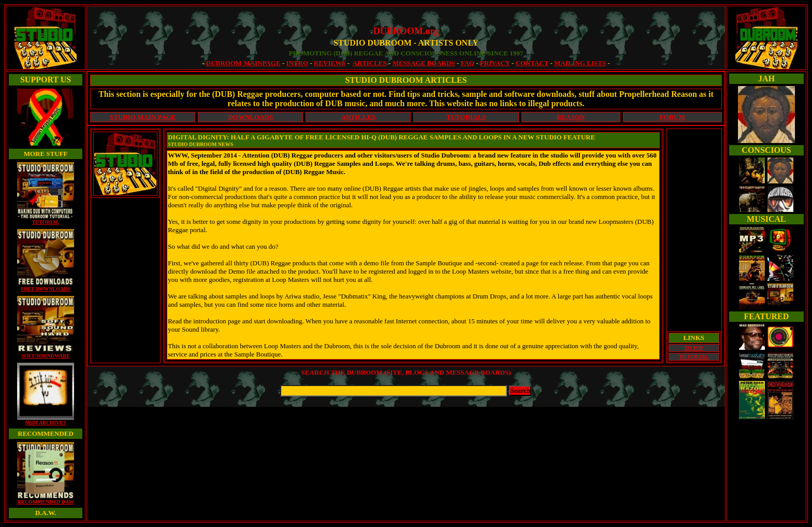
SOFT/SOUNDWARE (46, 353)
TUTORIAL (46, 220)
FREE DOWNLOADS (46, 287)
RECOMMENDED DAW (46, 500)
